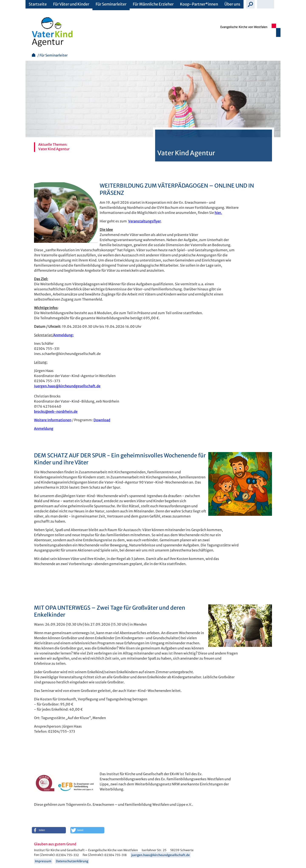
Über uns (232, 4)
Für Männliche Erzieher (153, 4)
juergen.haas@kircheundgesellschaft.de (161, 855)
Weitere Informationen (53, 420)
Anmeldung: (64, 335)
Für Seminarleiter (111, 4)
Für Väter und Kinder (71, 4)
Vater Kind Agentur (54, 149)
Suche (250, 4)
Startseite (38, 4)
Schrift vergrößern (270, 4)
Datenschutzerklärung (72, 861)
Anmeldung (44, 428)
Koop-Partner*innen (199, 4)
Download (102, 420)
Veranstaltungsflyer (144, 221)
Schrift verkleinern (261, 4)
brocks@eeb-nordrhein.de (56, 411)
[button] (49, 830)
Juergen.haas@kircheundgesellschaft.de (67, 386)
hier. (218, 213)
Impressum (43, 861)
